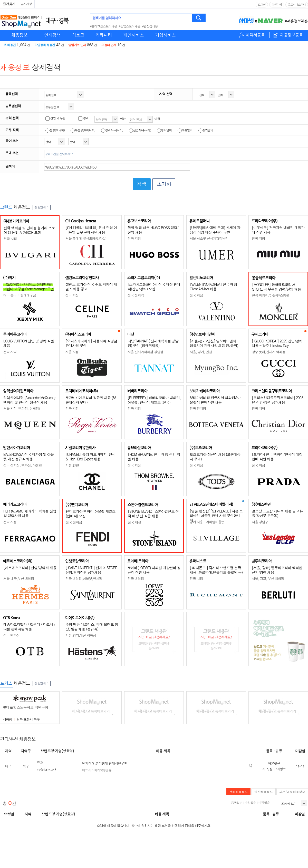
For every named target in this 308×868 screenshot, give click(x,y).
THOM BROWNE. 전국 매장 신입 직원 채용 (154, 457)
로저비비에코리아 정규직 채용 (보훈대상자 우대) (91, 400)
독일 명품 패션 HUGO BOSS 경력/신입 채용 (153, 230)
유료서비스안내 (297, 4)
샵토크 (78, 35)
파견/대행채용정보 (292, 792)
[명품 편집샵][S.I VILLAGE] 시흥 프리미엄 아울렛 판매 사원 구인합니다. (216, 515)
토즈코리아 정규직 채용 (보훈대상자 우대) (215, 457)
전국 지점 (10, 239)
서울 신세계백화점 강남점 (145, 352)
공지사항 (26, 4)
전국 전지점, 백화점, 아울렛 (23, 465)
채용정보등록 (291, 35)
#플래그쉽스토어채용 (103, 26)
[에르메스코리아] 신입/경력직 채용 (30, 568)
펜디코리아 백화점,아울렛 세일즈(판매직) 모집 (91, 514)
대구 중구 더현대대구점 (20, 295)
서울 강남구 (260, 522)
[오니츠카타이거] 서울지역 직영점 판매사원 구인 (91, 343)
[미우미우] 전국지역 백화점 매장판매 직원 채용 (278, 230)
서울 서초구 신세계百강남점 (209, 238)
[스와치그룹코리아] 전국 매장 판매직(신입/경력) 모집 (154, 287)
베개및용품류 (103, 770)
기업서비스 (165, 35)
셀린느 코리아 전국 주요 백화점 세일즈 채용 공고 (91, 287)
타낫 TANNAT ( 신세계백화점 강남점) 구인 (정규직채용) (153, 343)
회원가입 (277, 4)
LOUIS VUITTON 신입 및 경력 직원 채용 (29, 343)
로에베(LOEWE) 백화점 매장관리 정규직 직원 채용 (154, 570)
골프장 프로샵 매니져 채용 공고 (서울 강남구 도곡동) (278, 513)
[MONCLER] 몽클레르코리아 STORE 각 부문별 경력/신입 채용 (276, 287)
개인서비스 (133, 35)
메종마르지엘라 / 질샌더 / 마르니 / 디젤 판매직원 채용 (29, 627)
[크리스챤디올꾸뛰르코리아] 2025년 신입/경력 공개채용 (277, 400)
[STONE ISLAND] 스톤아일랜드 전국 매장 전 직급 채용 (153, 514)
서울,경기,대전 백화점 (81, 635)
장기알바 (206, 130)
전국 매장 (134, 522)
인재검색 (52, 35)
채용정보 (19, 35)
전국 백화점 (136, 579)
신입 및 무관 (55, 118)
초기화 (164, 184)
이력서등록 (255, 35)
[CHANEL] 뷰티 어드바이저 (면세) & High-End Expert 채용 (91, 457)
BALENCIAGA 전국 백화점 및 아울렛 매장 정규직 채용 (29, 457)
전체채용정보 (238, 792)
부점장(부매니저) (83, 130)
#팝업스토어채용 (130, 26)
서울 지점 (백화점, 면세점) (22, 408)
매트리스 (88, 770)
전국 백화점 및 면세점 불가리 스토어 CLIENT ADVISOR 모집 (29, 230)
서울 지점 (72, 352)
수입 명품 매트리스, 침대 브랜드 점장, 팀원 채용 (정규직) (92, 627)
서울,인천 (72, 465)
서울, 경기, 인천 (201, 352)
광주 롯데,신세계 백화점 (269, 352)
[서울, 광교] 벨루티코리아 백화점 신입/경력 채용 (277, 570)
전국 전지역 (136, 295)
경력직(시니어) (112, 130)
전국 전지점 (198, 408)
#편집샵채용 (150, 26)
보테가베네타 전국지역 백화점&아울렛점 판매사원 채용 (215, 400)
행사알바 (164, 130)
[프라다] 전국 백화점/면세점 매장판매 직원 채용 (277, 457)
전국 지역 (10, 352)
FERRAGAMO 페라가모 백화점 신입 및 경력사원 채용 (30, 513)
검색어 (10, 166)
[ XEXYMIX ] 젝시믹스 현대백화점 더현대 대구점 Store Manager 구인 (29, 287)
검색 (199, 18)
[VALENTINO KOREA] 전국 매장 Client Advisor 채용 (213, 287)
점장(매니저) (55, 130)
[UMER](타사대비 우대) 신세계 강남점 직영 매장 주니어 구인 (215, 230)
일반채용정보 (264, 792)
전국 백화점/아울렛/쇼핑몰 (271, 295)
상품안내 (42, 207)
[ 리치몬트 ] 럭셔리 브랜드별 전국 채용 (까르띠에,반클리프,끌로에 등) (216, 570)
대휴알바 (185, 130)
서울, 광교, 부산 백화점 (268, 579)
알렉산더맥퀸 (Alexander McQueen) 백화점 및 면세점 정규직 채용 (29, 400)
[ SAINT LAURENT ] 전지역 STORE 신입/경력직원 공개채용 (91, 570)
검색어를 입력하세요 (107, 18)
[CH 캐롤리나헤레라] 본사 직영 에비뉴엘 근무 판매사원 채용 (91, 230)
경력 (83, 118)
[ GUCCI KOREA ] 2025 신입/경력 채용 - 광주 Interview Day (277, 343)
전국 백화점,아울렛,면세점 (84, 579)
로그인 (262, 4)
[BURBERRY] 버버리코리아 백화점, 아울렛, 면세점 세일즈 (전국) (154, 400)
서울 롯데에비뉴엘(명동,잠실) (86, 238)
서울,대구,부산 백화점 (19, 579)
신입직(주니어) (140, 130)
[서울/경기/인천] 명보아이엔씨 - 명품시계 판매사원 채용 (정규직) (214, 343)
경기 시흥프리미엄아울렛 (207, 522)
